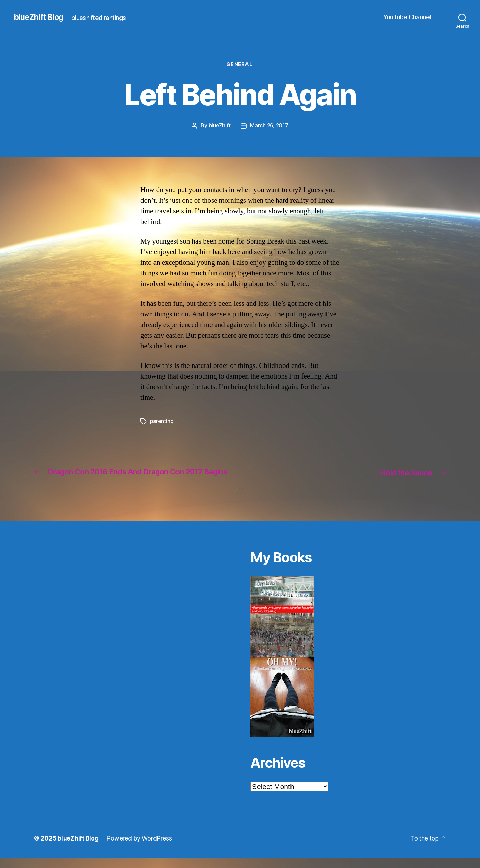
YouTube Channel (407, 17)
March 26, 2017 (270, 126)
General (240, 65)
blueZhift (219, 126)
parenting (162, 422)
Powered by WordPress (140, 849)
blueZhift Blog (40, 17)
